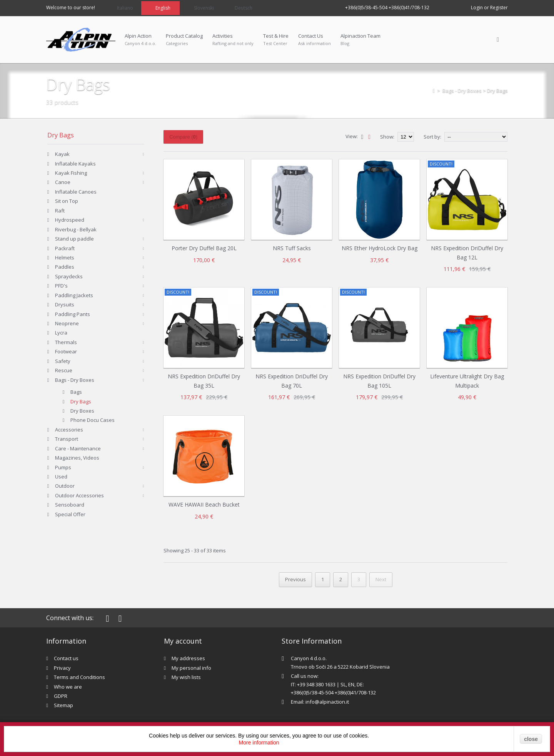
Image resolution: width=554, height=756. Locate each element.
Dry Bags (81, 401)
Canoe (63, 182)
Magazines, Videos (77, 458)
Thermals (66, 342)
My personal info (191, 668)
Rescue (64, 370)
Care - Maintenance (78, 448)
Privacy (62, 668)
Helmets (65, 258)
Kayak (62, 154)
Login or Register (489, 8)
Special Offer (70, 514)
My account (183, 641)
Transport (67, 439)
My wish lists (186, 677)
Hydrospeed (70, 220)
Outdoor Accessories (79, 495)
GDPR (61, 696)
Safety (63, 361)
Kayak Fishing (71, 173)
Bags (76, 392)
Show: (388, 137)
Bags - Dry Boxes (462, 90)
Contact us (66, 658)
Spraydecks (69, 276)
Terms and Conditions (79, 677)
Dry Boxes (82, 411)
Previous (295, 579)
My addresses (188, 658)
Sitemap (63, 705)
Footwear (66, 351)
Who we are (68, 687)
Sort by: (432, 137)
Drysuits (65, 304)
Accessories (69, 430)
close (531, 739)
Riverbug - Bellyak (76, 229)
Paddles (65, 267)
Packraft (65, 248)
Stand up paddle (74, 239)
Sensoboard (70, 505)
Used (61, 477)
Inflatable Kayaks (75, 164)
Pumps (63, 467)
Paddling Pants (73, 314)
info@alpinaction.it (327, 702)
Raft (60, 211)
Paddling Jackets (74, 295)
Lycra (61, 333)
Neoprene (67, 323)
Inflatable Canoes (76, 192)
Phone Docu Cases (93, 420)
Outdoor (65, 486)
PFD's (61, 286)
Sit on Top (67, 201)
